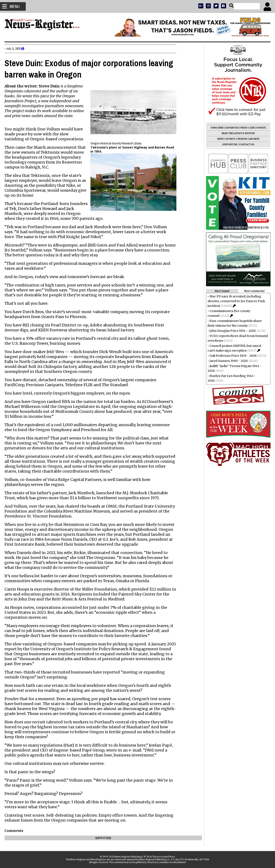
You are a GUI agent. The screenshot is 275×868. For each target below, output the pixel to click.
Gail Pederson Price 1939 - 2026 (231, 356)
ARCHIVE (252, 139)
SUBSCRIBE (215, 128)
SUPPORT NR (228, 145)
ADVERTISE (230, 128)
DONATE (259, 128)
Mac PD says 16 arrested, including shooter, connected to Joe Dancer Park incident (234, 301)
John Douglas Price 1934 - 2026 (231, 331)
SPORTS (229, 139)
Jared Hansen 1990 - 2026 (227, 361)
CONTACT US (245, 145)
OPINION (240, 139)
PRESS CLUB (245, 128)
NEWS (219, 139)
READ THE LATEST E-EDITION (236, 133)
